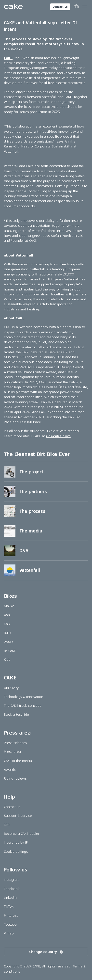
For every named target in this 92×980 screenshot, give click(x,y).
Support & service (18, 816)
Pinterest (11, 916)
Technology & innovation (24, 697)
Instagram (12, 880)
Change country (46, 952)
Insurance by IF (16, 843)
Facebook (12, 889)
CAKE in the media (18, 761)
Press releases (16, 743)
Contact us (60, 7)
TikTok (9, 907)
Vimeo (9, 933)
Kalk (7, 624)
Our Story (11, 688)
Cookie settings (16, 852)
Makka (9, 606)
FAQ (7, 825)
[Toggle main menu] (85, 7)
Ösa (7, 615)
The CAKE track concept (22, 706)
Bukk (8, 633)
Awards (10, 770)
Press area (12, 752)
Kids (7, 660)
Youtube (10, 924)
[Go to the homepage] (13, 7)
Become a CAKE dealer (22, 834)
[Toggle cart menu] (76, 7)
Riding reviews (15, 779)
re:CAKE (10, 651)
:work (9, 642)
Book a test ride (16, 715)
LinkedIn (10, 898)
